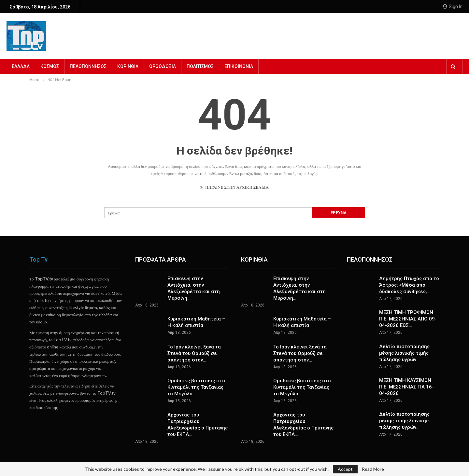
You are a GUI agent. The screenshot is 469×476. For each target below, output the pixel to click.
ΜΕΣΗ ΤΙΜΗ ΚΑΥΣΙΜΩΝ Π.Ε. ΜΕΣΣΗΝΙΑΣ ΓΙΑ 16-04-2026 (406, 387)
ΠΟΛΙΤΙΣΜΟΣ (200, 66)
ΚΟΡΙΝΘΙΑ (128, 66)
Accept (345, 469)
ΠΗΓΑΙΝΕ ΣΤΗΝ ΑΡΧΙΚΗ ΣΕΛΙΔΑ (234, 187)
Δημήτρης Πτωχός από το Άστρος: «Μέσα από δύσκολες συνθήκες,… (409, 285)
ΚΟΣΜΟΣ (50, 66)
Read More (373, 469)
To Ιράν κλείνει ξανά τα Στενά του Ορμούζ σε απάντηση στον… (194, 353)
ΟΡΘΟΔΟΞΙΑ (163, 66)
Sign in (453, 7)
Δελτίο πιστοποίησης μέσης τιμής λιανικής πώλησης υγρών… (404, 421)
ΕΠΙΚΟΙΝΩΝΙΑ (239, 66)
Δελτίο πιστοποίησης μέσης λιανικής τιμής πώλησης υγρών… (404, 353)
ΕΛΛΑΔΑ (21, 66)
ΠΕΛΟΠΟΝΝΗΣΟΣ (88, 66)
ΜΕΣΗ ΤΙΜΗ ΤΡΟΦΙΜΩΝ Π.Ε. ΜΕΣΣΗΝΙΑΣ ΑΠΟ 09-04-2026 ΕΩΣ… (408, 319)
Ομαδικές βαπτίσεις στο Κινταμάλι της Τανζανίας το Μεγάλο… (196, 387)
